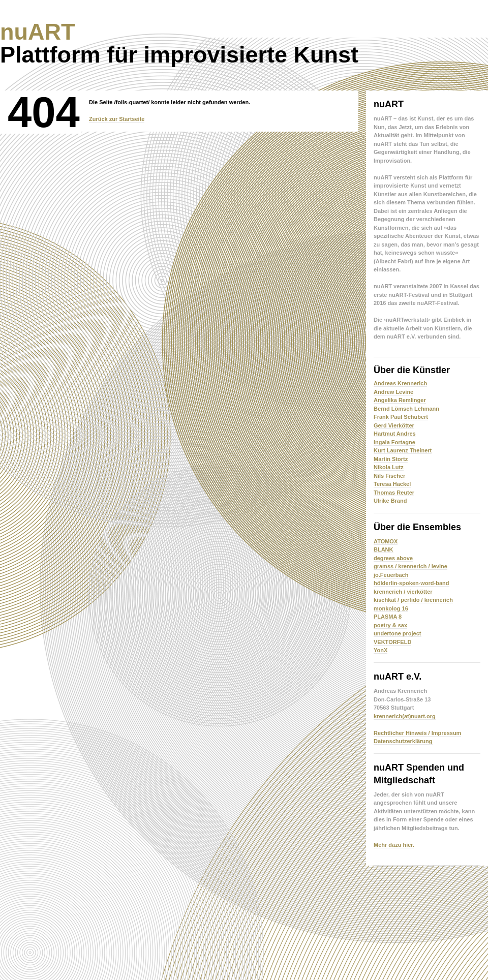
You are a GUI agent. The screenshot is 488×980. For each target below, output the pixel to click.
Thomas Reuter (394, 493)
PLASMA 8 (388, 617)
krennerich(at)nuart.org (405, 716)
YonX (380, 650)
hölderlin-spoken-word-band (411, 583)
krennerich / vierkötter (403, 592)
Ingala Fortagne (394, 442)
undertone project (398, 633)
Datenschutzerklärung (403, 741)
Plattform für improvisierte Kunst (179, 43)
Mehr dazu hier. (394, 845)
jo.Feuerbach (391, 575)
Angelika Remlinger (400, 400)
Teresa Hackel (392, 484)
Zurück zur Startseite (117, 119)
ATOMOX (386, 541)
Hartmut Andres (395, 434)
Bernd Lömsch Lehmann (406, 409)
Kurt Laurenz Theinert (403, 450)
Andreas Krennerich (400, 383)
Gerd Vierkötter (394, 425)
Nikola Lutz (389, 467)
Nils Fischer (389, 476)
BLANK (384, 549)
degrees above (393, 558)
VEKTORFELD (392, 642)
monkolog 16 (391, 608)
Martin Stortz (391, 459)
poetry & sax (390, 625)
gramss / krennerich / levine (410, 566)
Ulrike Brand (390, 501)
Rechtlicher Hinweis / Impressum (417, 733)
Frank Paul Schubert (401, 417)
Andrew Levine (393, 392)
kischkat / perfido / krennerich (413, 600)
